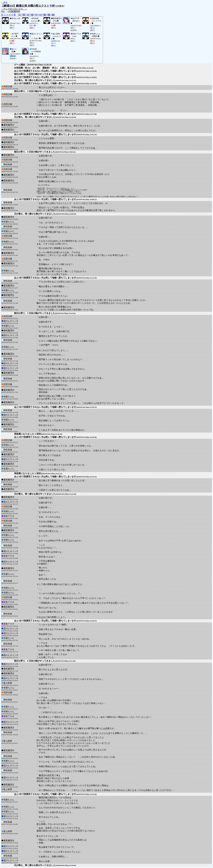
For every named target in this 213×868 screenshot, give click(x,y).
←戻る (4, 2)
